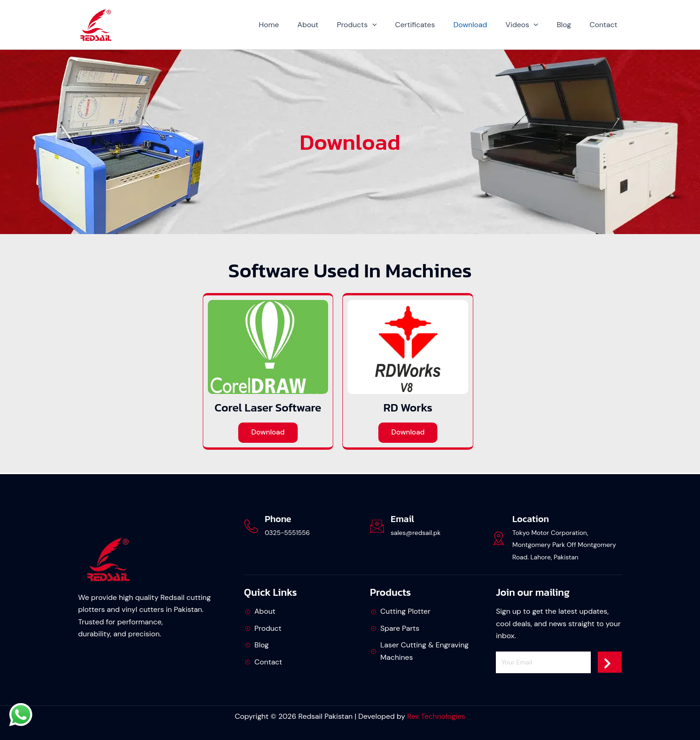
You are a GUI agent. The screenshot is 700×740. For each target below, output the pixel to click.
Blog (569, 25)
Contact (605, 25)
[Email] (377, 526)
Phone (278, 519)
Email (403, 519)
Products (377, 25)
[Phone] (251, 526)
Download (483, 25)
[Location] (499, 538)
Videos (531, 25)
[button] (393, 25)
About (332, 25)
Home (297, 25)
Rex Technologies (436, 716)
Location (531, 519)
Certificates (431, 25)
